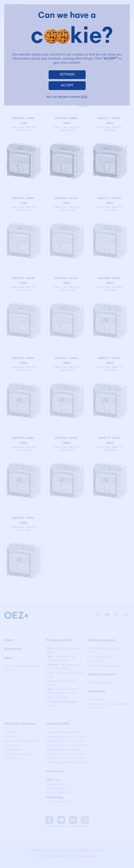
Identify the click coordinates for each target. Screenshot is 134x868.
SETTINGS (67, 75)
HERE (84, 97)
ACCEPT (67, 86)
